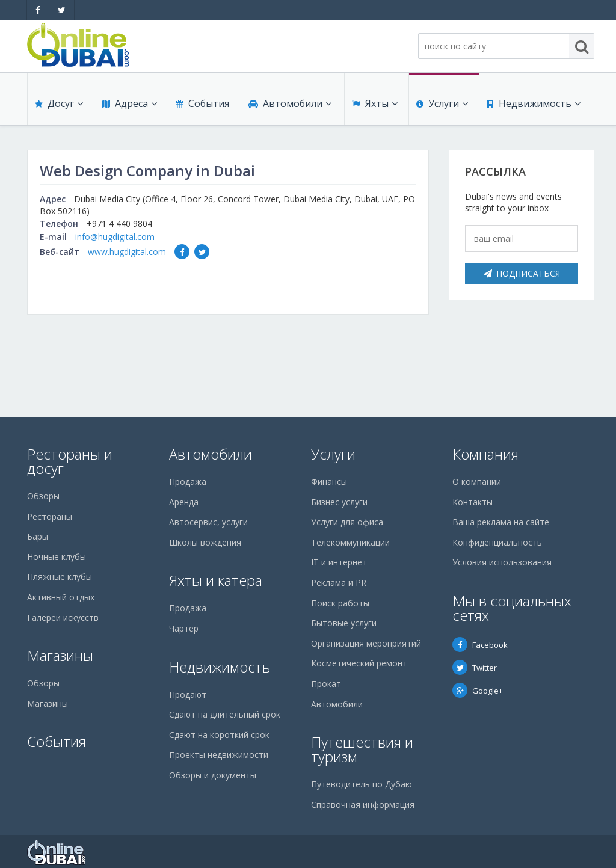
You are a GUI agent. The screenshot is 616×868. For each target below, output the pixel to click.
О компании (477, 482)
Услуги (442, 103)
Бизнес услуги (339, 502)
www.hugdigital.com (127, 252)
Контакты (473, 502)
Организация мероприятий (366, 643)
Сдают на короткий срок (219, 735)
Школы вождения (205, 542)
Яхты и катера (216, 580)
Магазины (60, 655)
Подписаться (522, 273)
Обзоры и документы (213, 775)
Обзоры (43, 496)
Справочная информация (363, 805)
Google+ (478, 691)
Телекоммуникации (350, 542)
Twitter (475, 668)
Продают (188, 694)
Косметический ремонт (359, 663)
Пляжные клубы (60, 577)
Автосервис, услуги (208, 522)
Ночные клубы (57, 557)
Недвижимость (534, 103)
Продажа (188, 482)
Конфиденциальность (497, 542)
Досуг (59, 103)
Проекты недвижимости (219, 755)
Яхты (375, 103)
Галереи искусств (63, 617)
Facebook (480, 645)
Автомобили (290, 103)
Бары (38, 536)
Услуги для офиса (347, 522)
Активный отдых (61, 597)
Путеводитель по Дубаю (362, 784)
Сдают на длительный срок (225, 714)
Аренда (184, 502)
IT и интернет (339, 562)
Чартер (184, 628)
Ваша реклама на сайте (501, 522)
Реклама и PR (339, 583)
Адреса (129, 103)
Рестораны (50, 516)
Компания (485, 454)
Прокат (326, 684)
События (202, 103)
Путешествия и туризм (362, 749)
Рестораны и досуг (70, 461)
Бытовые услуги (344, 623)
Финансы (329, 482)
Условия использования (502, 562)
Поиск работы (340, 603)
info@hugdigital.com (115, 237)
